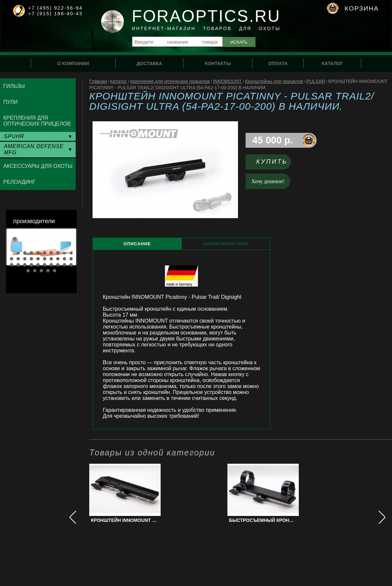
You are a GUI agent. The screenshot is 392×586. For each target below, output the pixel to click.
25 (38, 265)
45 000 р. (273, 140)
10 (71, 253)
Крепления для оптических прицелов (170, 81)
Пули (10, 102)
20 (71, 259)
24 (31, 265)
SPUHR (14, 136)
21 (12, 265)
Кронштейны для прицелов (274, 81)
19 (64, 259)
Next (66, 247)
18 (58, 259)
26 (45, 265)
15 (38, 259)
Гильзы (14, 86)
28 (58, 265)
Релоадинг (20, 182)
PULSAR (316, 81)
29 (64, 265)
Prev (17, 247)
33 (41, 271)
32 (35, 271)
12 (18, 259)
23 (25, 265)
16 (45, 259)
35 (55, 271)
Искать (239, 42)
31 (28, 271)
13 (25, 259)
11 (12, 259)
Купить (272, 162)
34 (48, 271)
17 (51, 259)
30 (71, 265)
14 (31, 259)
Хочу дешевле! (268, 181)
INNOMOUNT (227, 81)
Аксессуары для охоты (38, 166)
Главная (98, 81)
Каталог (118, 81)
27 (51, 265)
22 (18, 265)
